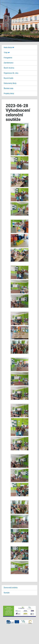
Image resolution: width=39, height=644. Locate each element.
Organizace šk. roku (11, 73)
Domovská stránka (11, 588)
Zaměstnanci (9, 63)
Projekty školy (9, 93)
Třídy (7, 53)
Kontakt (7, 593)
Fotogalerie (8, 58)
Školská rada (8, 88)
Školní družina (9, 68)
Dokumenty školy (10, 83)
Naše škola (9, 47)
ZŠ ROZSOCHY (19, 21)
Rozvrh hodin (9, 78)
